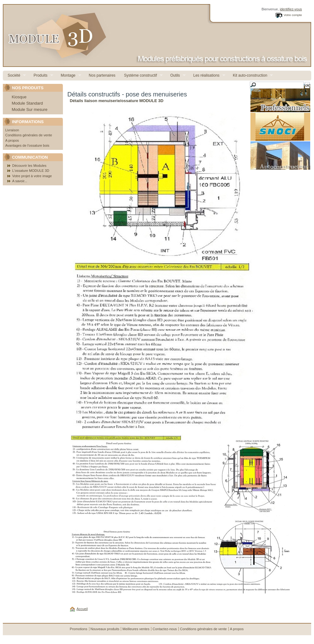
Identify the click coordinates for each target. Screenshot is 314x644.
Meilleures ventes (136, 629)
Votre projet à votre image (32, 176)
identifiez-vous (291, 9)
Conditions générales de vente (29, 135)
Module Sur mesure (29, 109)
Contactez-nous (165, 629)
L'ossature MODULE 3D (31, 171)
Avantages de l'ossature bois (27, 145)
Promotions (79, 629)
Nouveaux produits (105, 629)
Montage (69, 76)
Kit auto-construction (251, 76)
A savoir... (20, 181)
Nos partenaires (102, 75)
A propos (12, 140)
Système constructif (141, 76)
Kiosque (19, 97)
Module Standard (27, 103)
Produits (41, 76)
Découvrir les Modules (29, 166)
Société (14, 76)
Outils (176, 76)
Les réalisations (207, 76)
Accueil (82, 609)
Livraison (12, 130)
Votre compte (293, 15)
